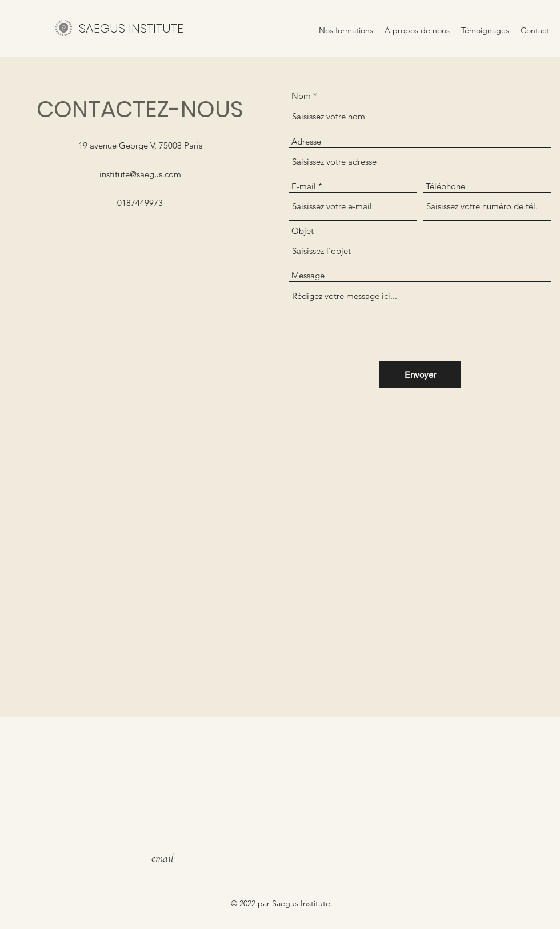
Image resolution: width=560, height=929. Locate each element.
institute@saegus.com (140, 174)
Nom (301, 96)
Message (308, 275)
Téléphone (445, 186)
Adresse (306, 141)
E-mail (304, 186)
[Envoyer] (420, 375)
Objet (303, 231)
